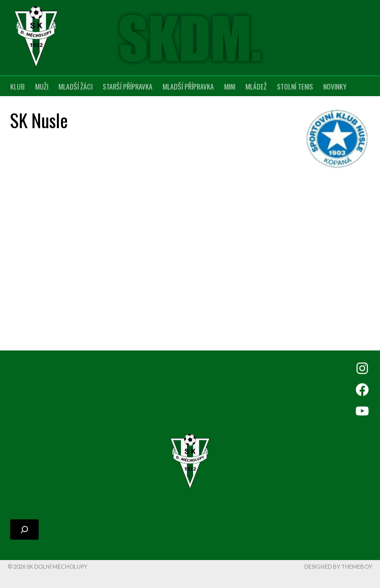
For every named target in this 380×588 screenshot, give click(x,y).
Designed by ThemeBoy (338, 566)
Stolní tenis (295, 86)
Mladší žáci (75, 86)
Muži (42, 86)
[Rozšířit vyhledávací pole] (24, 530)
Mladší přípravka (188, 86)
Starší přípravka (128, 86)
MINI (230, 86)
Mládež (256, 86)
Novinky (335, 86)
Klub (18, 86)
